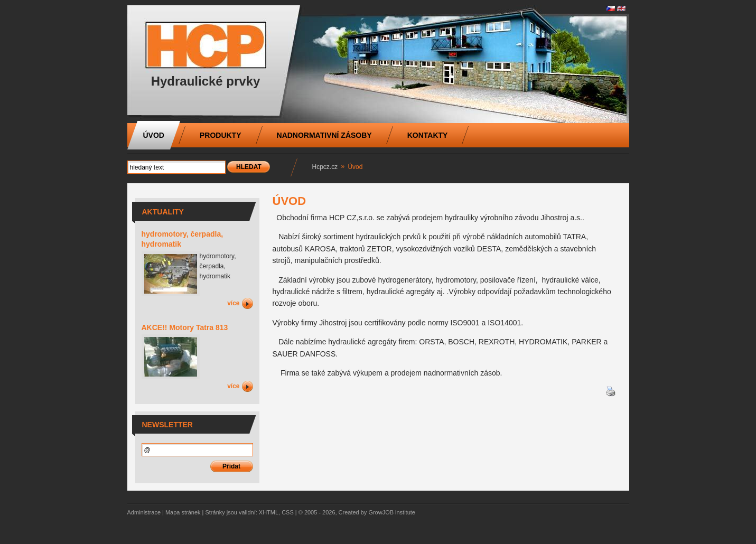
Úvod (154, 135)
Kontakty (428, 135)
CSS (288, 512)
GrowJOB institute (392, 512)
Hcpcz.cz (325, 167)
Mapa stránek (183, 512)
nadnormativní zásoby (324, 135)
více (233, 303)
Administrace (144, 512)
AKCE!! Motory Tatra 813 (185, 327)
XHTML (269, 512)
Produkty (221, 135)
